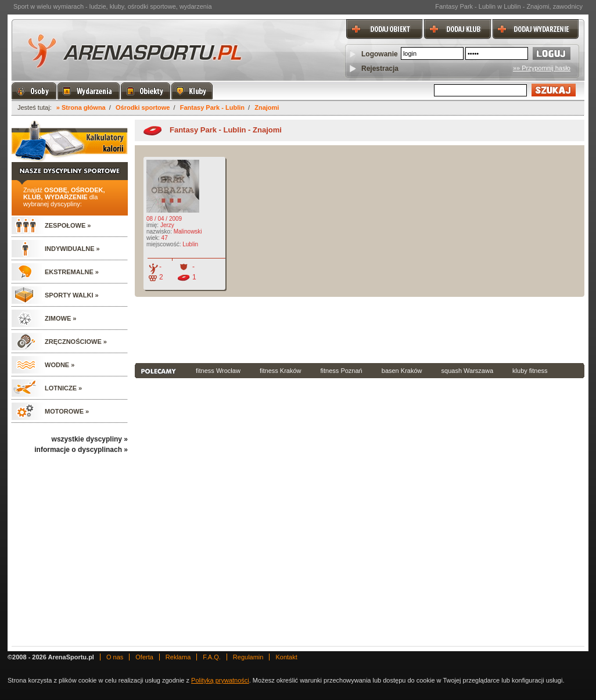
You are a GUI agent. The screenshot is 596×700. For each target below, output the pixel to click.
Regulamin (248, 657)
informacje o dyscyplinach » (81, 450)
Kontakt (286, 657)
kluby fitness (530, 371)
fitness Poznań (342, 371)
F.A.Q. (212, 657)
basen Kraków (402, 371)
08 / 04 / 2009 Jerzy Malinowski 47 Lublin (173, 220)
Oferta (144, 657)
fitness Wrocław (218, 371)
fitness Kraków (281, 371)
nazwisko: (159, 231)
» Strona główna (81, 107)
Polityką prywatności (220, 680)
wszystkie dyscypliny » (90, 439)
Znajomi (267, 107)
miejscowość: (164, 244)
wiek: (153, 238)
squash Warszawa (467, 371)
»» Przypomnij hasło (542, 68)
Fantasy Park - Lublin (212, 107)
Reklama (178, 657)
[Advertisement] (360, 329)
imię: (152, 225)
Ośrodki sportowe (143, 107)
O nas (115, 657)
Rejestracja (380, 69)
